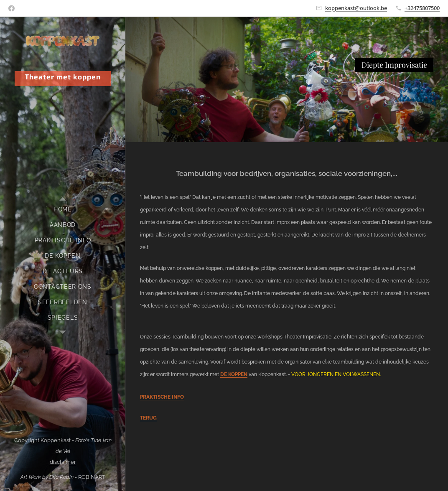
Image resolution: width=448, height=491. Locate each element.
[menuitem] (63, 210)
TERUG (148, 418)
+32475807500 (422, 8)
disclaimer (63, 462)
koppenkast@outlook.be (356, 8)
